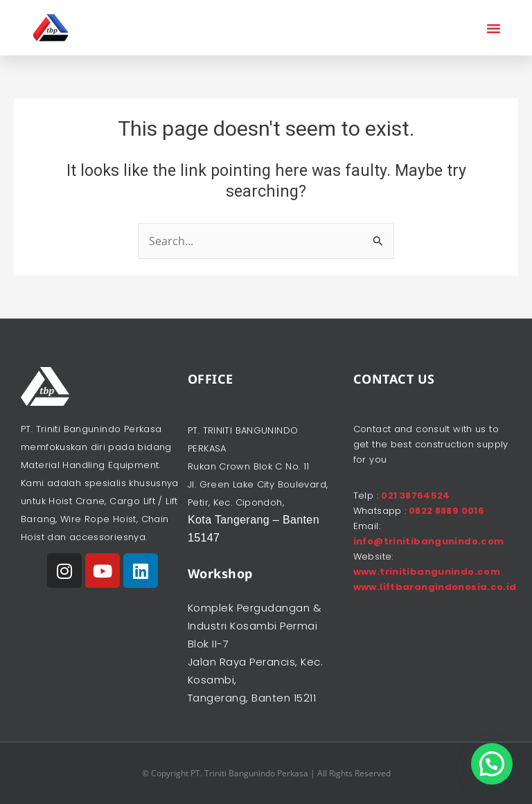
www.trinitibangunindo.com (427, 572)
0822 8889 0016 (445, 511)
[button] (494, 28)
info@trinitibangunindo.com (429, 541)
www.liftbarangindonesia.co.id (435, 587)
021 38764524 (416, 495)
